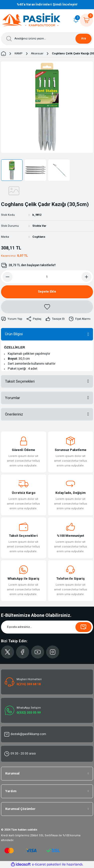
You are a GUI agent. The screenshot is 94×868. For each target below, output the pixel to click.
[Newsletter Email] (47, 627)
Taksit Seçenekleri (20, 381)
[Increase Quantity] (86, 277)
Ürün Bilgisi (14, 334)
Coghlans (39, 237)
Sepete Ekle (47, 291)
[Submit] (83, 627)
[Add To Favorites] (47, 307)
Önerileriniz (14, 414)
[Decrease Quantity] (8, 277)
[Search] (47, 39)
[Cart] (86, 20)
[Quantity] (47, 277)
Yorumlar (13, 398)
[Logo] (31, 20)
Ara (83, 38)
